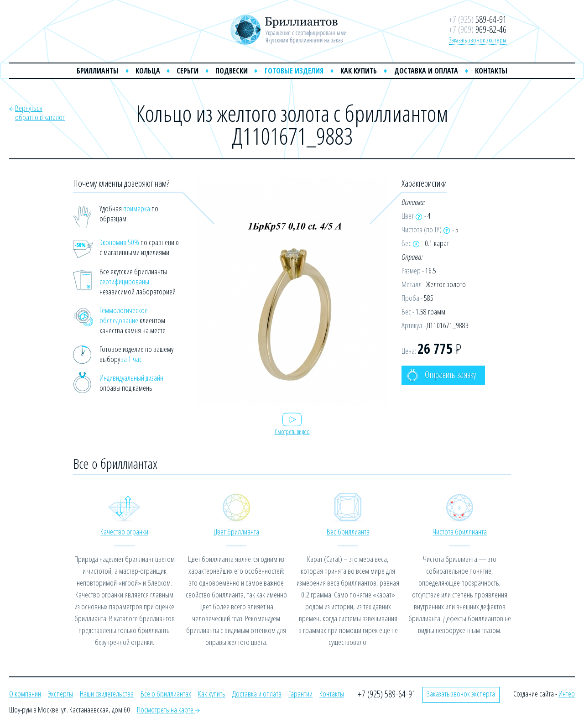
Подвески (232, 71)
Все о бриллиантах (166, 694)
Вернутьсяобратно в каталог (40, 113)
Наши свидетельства (107, 694)
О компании (25, 694)
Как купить (359, 71)
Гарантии (300, 694)
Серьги (188, 71)
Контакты (491, 71)
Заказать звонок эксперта (478, 40)
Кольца (148, 71)
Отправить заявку (441, 375)
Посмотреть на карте (168, 710)
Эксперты (60, 694)
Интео (567, 694)
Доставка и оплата (426, 71)
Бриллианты (98, 71)
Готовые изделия (294, 71)
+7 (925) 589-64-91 (387, 694)
